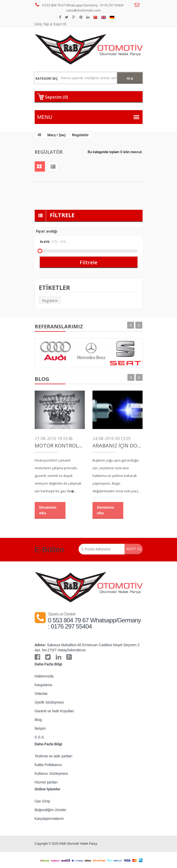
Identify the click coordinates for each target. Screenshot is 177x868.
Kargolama (43, 685)
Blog (38, 720)
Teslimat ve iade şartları (54, 756)
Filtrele (88, 262)
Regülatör (50, 301)
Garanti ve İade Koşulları (54, 711)
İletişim (40, 728)
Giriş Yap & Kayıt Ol (50, 24)
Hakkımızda (44, 676)
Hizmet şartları (46, 782)
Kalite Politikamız (48, 765)
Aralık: (66, 242)
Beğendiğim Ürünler (51, 810)
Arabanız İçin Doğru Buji (118, 446)
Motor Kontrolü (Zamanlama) (60, 446)
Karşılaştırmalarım (49, 819)
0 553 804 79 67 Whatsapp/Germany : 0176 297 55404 (80, 5)
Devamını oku (48, 510)
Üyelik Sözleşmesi (49, 702)
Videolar (41, 694)
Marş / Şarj (56, 135)
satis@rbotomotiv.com (104, 8)
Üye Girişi (43, 801)
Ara (130, 78)
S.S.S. (40, 737)
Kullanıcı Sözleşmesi (51, 773)
